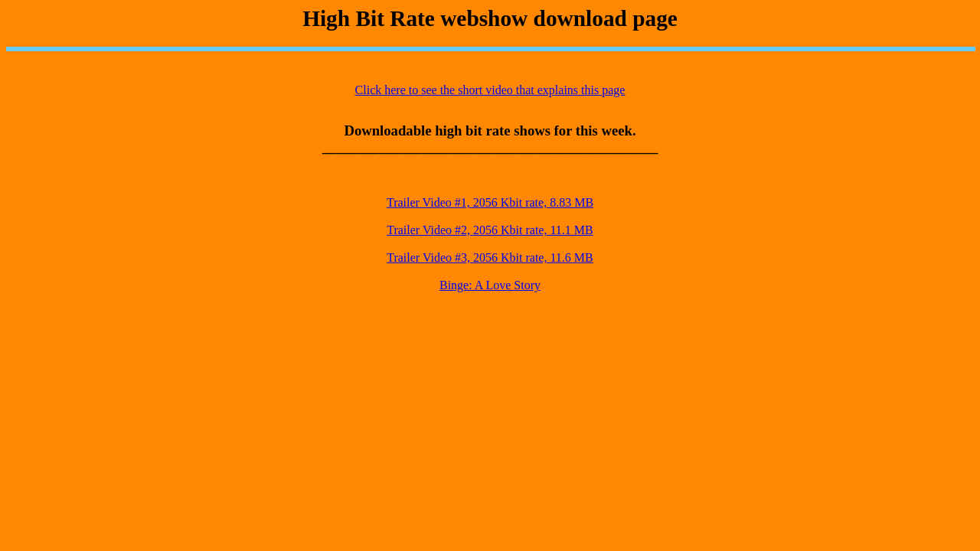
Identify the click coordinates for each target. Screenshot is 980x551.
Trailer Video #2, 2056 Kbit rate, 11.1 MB (490, 230)
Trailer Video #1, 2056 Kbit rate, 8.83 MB (490, 202)
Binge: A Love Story (490, 285)
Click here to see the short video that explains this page (490, 90)
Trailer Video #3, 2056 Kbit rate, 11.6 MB (490, 258)
